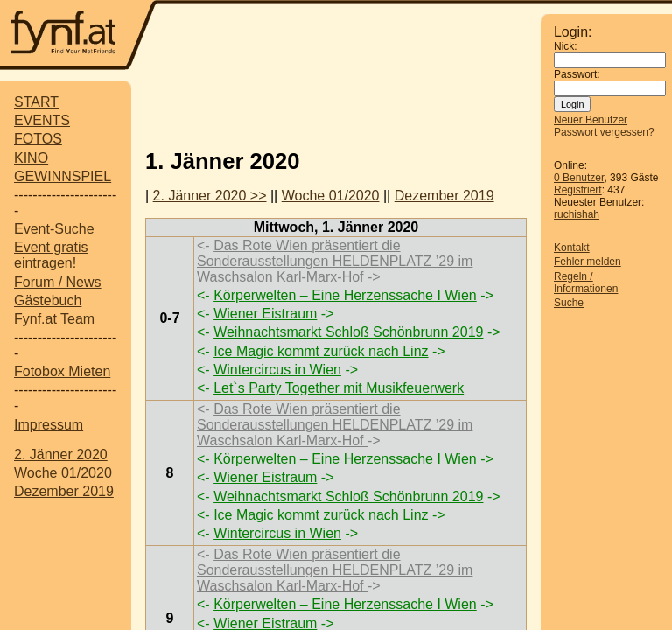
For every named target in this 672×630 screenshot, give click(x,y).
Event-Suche (54, 229)
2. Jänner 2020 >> (210, 196)
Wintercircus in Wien (277, 370)
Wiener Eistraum (265, 314)
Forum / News (58, 282)
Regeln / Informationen (586, 283)
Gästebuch (48, 301)
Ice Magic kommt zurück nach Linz (321, 351)
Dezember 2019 (64, 491)
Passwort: (577, 74)
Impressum (49, 425)
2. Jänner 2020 (61, 455)
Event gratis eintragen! (51, 255)
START (36, 102)
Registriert (578, 190)
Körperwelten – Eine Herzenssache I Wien (345, 295)
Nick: (566, 46)
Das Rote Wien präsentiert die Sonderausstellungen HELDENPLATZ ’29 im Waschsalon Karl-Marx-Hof (335, 261)
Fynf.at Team (54, 319)
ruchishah (577, 214)
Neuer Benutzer (591, 120)
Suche (569, 303)
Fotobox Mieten (62, 371)
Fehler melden (588, 262)
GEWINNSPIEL (63, 176)
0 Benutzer (579, 178)
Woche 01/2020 (63, 473)
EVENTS (42, 120)
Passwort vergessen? (604, 132)
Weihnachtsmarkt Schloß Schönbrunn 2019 (348, 332)
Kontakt (572, 248)
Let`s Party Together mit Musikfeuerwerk (339, 388)
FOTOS (38, 139)
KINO (31, 158)
